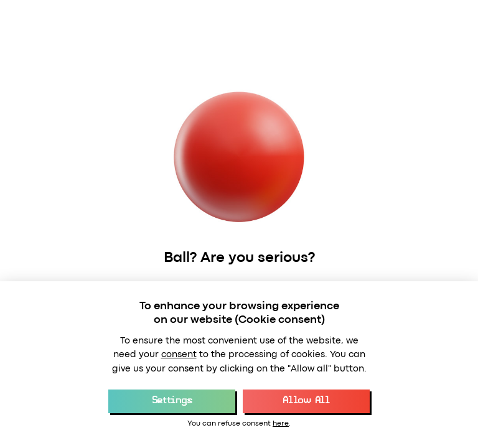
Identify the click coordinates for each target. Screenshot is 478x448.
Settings (172, 401)
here (281, 424)
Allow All (306, 401)
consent (179, 355)
